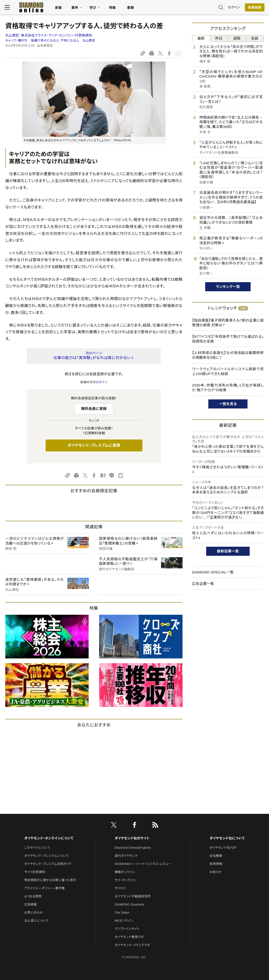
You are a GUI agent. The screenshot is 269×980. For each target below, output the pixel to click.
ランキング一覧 (228, 287)
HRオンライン (124, 921)
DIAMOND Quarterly (129, 904)
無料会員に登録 (94, 409)
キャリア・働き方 (16, 40)
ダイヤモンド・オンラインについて (49, 838)
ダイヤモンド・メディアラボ (132, 945)
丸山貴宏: (49, 35)
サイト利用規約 (35, 872)
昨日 (219, 38)
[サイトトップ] (27, 8)
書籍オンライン (125, 872)
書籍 (131, 9)
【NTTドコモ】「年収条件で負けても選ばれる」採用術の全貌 (228, 339)
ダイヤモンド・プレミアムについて (46, 856)
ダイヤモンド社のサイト (132, 838)
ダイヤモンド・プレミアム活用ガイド (48, 864)
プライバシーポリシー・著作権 (44, 888)
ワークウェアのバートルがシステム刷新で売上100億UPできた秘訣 (228, 371)
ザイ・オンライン (126, 880)
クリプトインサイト (127, 929)
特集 (113, 9)
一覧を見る (228, 404)
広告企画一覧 (203, 584)
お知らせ (215, 872)
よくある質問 (33, 896)
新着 (59, 9)
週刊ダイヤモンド (126, 856)
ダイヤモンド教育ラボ (129, 937)
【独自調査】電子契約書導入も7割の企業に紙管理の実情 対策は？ (228, 323)
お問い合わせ (33, 913)
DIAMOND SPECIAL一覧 (213, 572)
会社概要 (216, 856)
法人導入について (36, 921)
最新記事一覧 (228, 551)
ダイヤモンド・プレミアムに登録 (94, 445)
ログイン (233, 8)
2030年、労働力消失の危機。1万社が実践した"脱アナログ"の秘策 (228, 388)
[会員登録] (254, 8)
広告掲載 (30, 904)
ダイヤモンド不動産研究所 (133, 896)
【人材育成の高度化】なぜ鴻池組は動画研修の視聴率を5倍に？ (228, 355)
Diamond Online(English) (133, 848)
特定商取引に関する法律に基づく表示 (50, 880)
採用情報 (216, 864)
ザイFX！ (121, 888)
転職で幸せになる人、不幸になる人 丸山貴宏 (63, 40)
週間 (237, 38)
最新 (201, 38)
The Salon (122, 913)
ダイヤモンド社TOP (223, 848)
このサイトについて (37, 848)
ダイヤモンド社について (227, 838)
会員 (255, 38)
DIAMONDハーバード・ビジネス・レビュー (143, 864)
